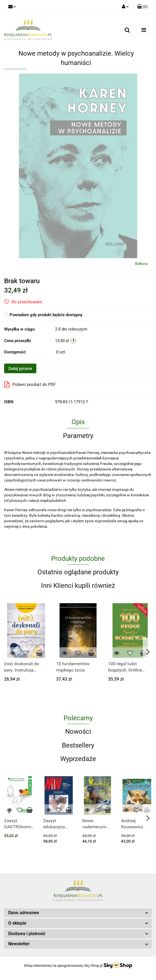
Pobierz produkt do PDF (30, 385)
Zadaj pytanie (20, 369)
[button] (142, 7)
